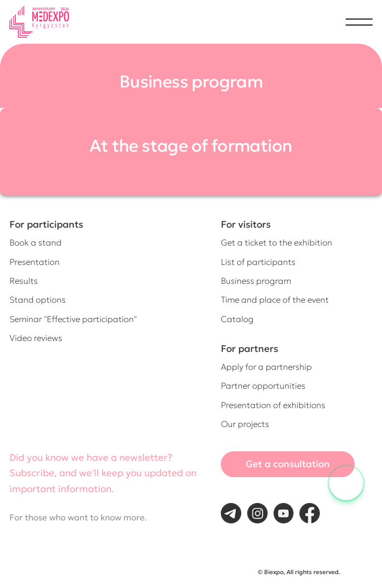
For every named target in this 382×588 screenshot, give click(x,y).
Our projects (245, 424)
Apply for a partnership (266, 367)
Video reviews (36, 338)
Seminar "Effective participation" (73, 319)
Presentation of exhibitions (273, 405)
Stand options (38, 300)
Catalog (237, 319)
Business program (256, 281)
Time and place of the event (275, 300)
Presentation (35, 262)
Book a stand (36, 243)
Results (24, 281)
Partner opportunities (263, 386)
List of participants (258, 262)
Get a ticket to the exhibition (277, 243)
